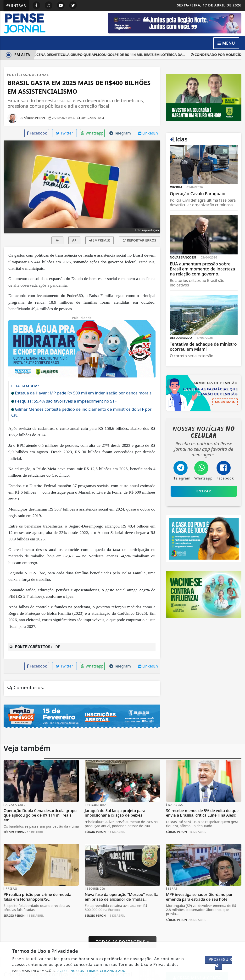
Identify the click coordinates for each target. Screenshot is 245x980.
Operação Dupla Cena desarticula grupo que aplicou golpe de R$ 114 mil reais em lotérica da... (96, 55)
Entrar (16, 5)
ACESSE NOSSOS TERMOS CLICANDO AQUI (92, 971)
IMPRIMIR (100, 240)
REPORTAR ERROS (139, 240)
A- (57, 240)
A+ (74, 240)
